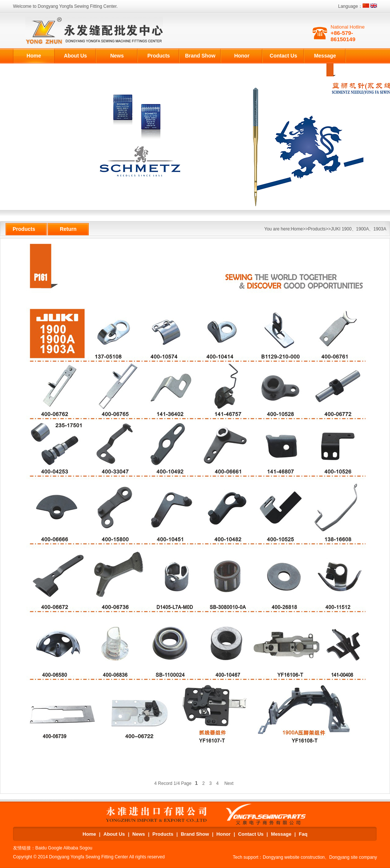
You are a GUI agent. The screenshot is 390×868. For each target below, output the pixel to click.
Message (325, 56)
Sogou (86, 848)
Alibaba (71, 848)
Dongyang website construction (294, 857)
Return (68, 229)
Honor (242, 56)
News (117, 56)
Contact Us (283, 56)
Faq (303, 834)
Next (229, 783)
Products (159, 56)
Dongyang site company (353, 857)
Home (34, 56)
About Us (75, 56)
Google (55, 848)
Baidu (41, 848)
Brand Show (200, 56)
